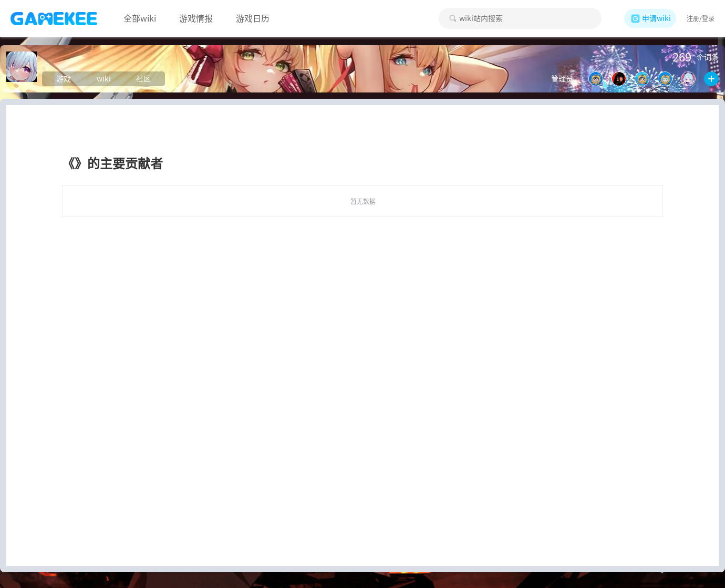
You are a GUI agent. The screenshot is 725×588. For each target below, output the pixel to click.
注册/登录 (701, 18)
